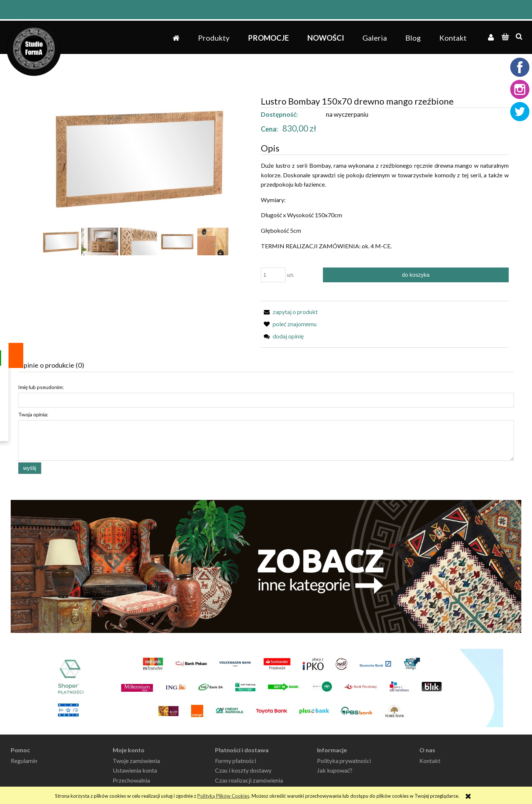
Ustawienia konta (135, 770)
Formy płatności (236, 761)
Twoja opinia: (33, 414)
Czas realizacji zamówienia (249, 780)
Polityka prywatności (344, 761)
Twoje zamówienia (136, 761)
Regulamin (24, 761)
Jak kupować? (335, 770)
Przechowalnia (131, 780)
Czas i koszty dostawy (243, 770)
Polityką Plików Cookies (223, 796)
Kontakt (430, 761)
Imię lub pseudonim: (41, 387)
